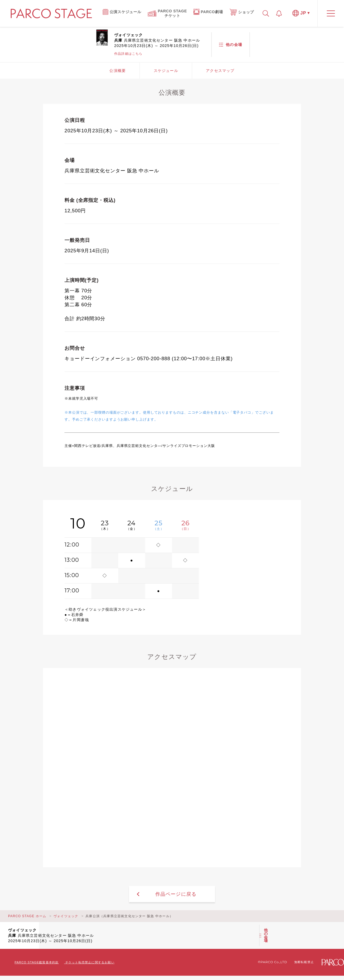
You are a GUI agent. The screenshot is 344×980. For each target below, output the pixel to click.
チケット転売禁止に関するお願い (90, 962)
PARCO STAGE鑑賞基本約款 (37, 962)
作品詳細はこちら (128, 54)
